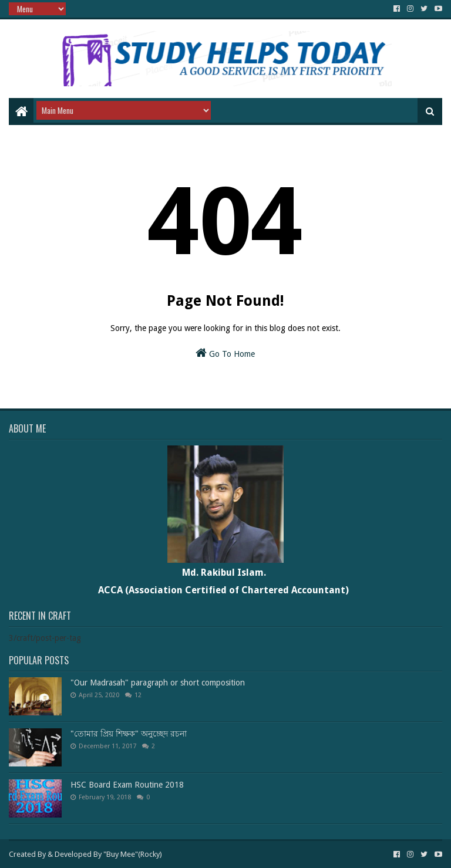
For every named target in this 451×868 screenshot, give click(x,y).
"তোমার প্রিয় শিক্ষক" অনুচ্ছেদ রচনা (129, 734)
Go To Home (225, 353)
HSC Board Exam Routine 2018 (127, 785)
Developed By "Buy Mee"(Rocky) (108, 854)
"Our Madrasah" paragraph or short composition (158, 683)
